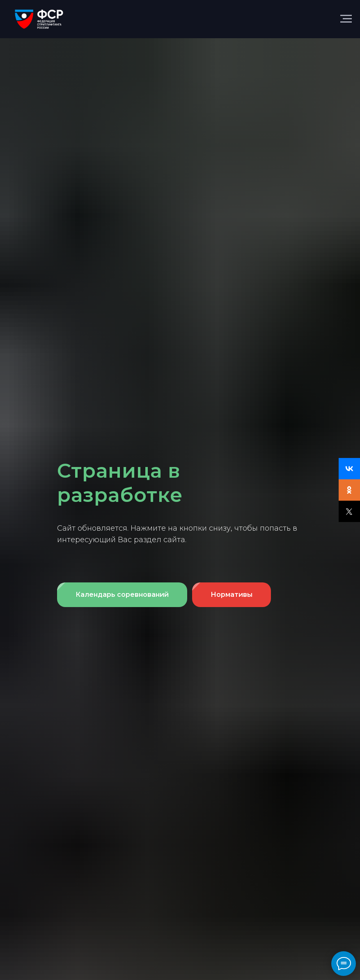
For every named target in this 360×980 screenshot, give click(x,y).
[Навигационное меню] (346, 19)
